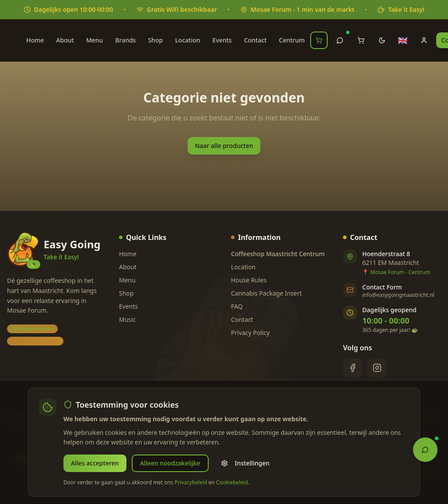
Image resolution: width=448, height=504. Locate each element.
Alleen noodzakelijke (169, 463)
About (65, 40)
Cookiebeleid (232, 482)
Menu (94, 40)
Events (222, 40)
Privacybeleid (191, 482)
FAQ (237, 306)
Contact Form (382, 287)
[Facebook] (353, 368)
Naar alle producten (224, 146)
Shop (155, 40)
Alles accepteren (94, 463)
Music (127, 319)
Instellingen (243, 463)
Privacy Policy (250, 333)
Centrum (292, 40)
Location (187, 40)
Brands (125, 40)
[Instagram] (377, 368)
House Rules (249, 280)
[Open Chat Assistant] (425, 448)
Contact (255, 40)
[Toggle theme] (382, 40)
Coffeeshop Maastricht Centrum (278, 254)
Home (35, 40)
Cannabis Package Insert (266, 293)
